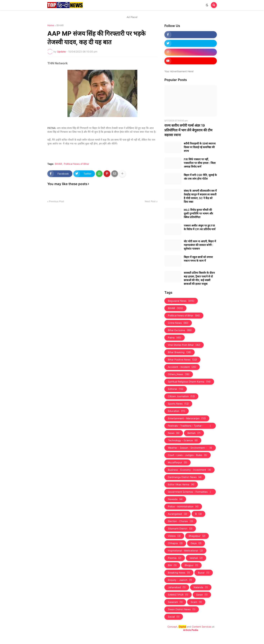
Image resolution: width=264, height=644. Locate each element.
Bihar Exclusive (180, 330)
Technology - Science (183, 440)
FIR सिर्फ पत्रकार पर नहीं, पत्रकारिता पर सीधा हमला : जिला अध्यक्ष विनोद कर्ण (200, 163)
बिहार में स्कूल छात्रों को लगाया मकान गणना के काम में (198, 259)
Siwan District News (182, 609)
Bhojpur (191, 565)
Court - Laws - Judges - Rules (188, 455)
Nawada (175, 499)
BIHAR (60, 25)
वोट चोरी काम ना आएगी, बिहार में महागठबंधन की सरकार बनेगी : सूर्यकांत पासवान (200, 245)
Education (177, 411)
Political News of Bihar (76, 164)
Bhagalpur (197, 536)
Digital (182, 627)
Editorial (176, 389)
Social (174, 617)
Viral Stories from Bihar (184, 345)
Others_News (179, 374)
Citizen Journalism (181, 396)
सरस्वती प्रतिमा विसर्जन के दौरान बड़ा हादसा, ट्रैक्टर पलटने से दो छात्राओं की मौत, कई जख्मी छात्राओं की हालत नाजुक (199, 278)
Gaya (196, 543)
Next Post (150, 201)
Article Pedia (191, 630)
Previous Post (57, 201)
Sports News (178, 404)
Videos (174, 536)
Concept (172, 627)
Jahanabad (177, 587)
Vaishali (196, 558)
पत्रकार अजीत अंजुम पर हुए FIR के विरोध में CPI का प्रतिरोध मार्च (200, 227)
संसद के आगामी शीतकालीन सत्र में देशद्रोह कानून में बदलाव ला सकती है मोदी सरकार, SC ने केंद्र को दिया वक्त (200, 196)
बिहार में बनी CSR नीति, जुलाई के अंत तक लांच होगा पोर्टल (200, 177)
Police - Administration (183, 507)
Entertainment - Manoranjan (187, 418)
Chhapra (175, 543)
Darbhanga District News (185, 477)
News (174, 433)
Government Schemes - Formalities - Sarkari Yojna (190, 492)
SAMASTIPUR (178, 595)
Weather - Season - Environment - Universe (190, 448)
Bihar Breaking (180, 352)
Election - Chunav (180, 521)
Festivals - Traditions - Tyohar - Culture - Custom (190, 426)
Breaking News (179, 573)
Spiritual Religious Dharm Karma (189, 382)
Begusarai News (181, 301)
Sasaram (175, 602)
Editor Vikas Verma (181, 484)
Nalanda (201, 587)
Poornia (175, 558)
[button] (207, 5)
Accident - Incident (182, 367)
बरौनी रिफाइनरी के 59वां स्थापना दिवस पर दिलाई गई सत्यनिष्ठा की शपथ (200, 147)
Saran (202, 595)
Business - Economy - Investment (189, 470)
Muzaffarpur (178, 462)
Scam (196, 602)
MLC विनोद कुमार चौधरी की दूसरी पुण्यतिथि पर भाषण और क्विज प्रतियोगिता (198, 213)
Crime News (178, 323)
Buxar (204, 573)
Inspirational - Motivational (185, 551)
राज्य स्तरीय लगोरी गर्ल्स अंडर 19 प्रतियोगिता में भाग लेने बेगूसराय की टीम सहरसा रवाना (188, 130)
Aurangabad (178, 514)
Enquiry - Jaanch (180, 580)
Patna (175, 338)
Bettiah (194, 433)
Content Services (202, 627)
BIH (172, 565)
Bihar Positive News (182, 360)
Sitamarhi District (180, 529)
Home (51, 25)
